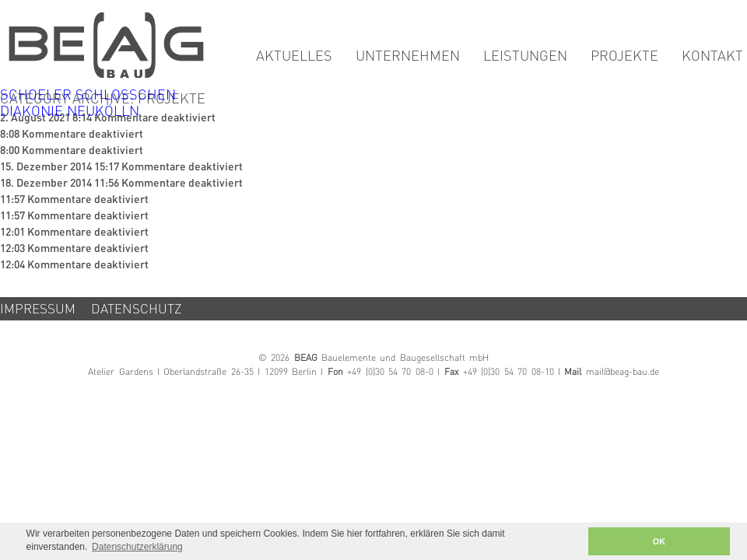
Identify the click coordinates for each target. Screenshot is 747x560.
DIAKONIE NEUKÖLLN (70, 112)
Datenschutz (137, 310)
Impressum (38, 310)
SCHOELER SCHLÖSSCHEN (88, 96)
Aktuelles (294, 57)
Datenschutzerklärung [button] (137, 547)
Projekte (624, 57)
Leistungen (525, 57)
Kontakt (712, 57)
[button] (572, 542)
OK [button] (659, 541)
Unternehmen (408, 57)
